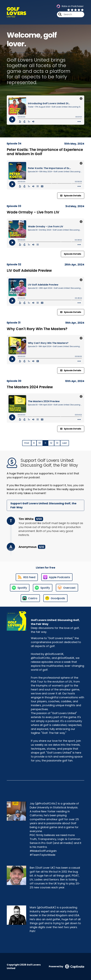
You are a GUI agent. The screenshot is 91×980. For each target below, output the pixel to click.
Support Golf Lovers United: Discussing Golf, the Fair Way (43, 505)
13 (57, 443)
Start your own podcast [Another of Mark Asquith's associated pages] (46, 944)
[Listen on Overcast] (67, 588)
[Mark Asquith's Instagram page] (42, 938)
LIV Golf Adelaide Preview (29, 271)
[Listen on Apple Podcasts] (57, 577)
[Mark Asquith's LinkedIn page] (45, 938)
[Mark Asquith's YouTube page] (49, 938)
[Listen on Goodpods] (55, 598)
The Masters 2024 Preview (30, 387)
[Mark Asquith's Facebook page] (31, 938)
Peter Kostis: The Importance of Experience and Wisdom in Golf (45, 152)
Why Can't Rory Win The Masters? (37, 329)
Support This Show (50, 771)
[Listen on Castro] (30, 598)
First (27, 443)
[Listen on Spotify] (20, 588)
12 (51, 443)
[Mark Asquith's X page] (39, 938)
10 (40, 443)
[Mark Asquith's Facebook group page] (35, 938)
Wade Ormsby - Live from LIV (33, 212)
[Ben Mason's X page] (31, 894)
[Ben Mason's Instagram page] (35, 894)
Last (65, 443)
